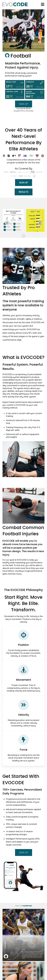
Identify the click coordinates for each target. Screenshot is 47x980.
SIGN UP (24, 104)
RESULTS (24, 192)
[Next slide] (40, 223)
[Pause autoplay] (23, 236)
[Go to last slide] (7, 223)
